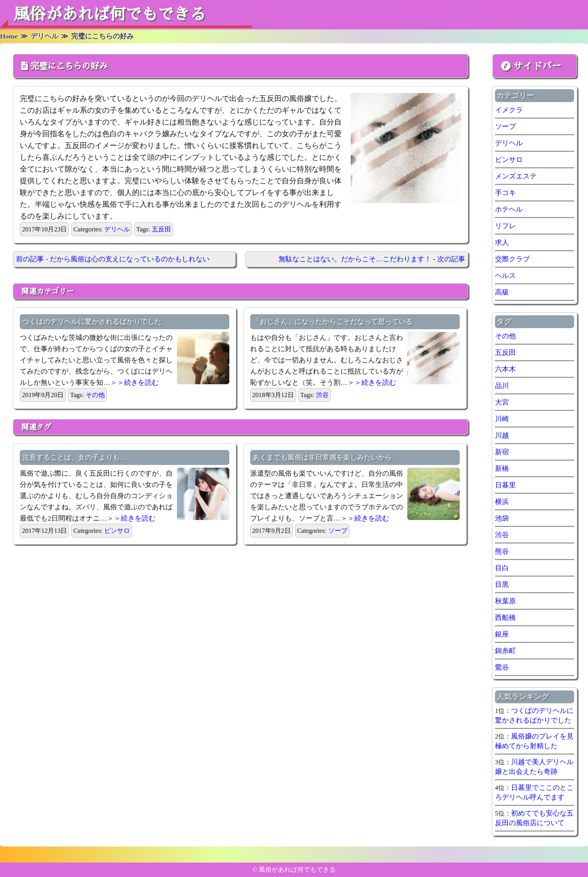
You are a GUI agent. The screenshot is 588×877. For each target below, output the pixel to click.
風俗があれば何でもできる (110, 14)
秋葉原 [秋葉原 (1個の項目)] (505, 601)
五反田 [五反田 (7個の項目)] (505, 352)
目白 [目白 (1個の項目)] (502, 568)
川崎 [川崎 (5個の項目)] (502, 419)
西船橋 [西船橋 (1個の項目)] (505, 618)
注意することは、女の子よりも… (75, 457)
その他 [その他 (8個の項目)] (505, 336)
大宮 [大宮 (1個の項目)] (502, 402)
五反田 (161, 229)
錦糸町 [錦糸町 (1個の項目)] (505, 651)
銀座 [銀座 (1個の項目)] (502, 634)
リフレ (505, 226)
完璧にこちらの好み (69, 66)
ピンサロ (117, 531)
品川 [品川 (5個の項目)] (502, 386)
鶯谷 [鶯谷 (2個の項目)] (502, 667)
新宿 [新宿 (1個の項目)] (502, 452)
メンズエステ (516, 176)
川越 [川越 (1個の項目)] (502, 435)
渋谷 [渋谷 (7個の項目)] (502, 535)
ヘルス (505, 275)
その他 (95, 395)
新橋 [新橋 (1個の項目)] (502, 468)
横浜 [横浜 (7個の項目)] (502, 502)
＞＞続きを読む (134, 382)
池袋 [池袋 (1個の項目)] (502, 518)
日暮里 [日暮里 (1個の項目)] (505, 485)
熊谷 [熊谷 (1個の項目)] (502, 551)
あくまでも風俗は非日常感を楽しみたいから (322, 457)
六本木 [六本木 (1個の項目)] (505, 369)
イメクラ (509, 110)
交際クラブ (512, 259)
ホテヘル (509, 209)
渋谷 (322, 395)
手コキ (505, 193)
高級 (502, 292)
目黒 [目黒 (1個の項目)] (502, 584)
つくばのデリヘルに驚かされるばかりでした (92, 321)
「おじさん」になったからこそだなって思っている (333, 321)
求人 (502, 242)
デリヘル (117, 229)
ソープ (338, 531)
